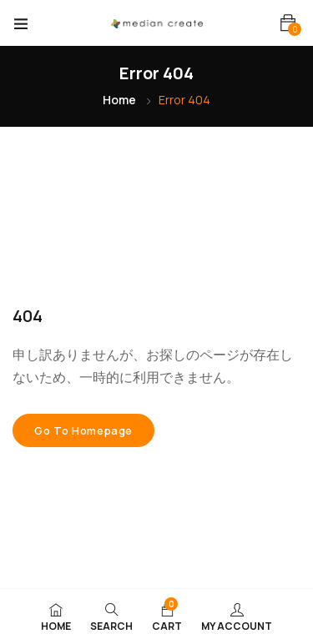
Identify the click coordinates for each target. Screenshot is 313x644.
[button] (288, 23)
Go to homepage (83, 430)
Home (119, 100)
